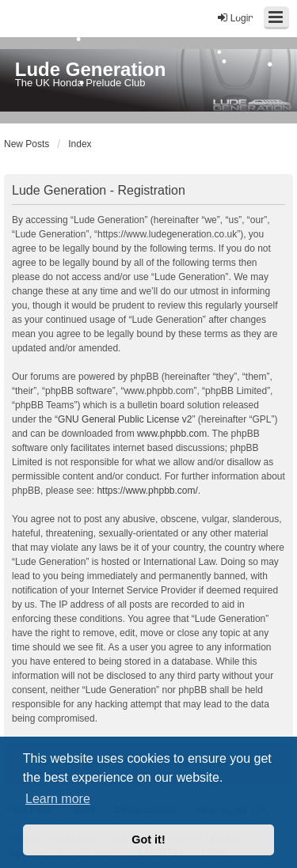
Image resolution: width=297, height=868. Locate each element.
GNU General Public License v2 (125, 419)
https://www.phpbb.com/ (147, 491)
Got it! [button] (148, 840)
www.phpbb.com (172, 434)
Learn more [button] (58, 799)
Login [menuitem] (235, 18)
